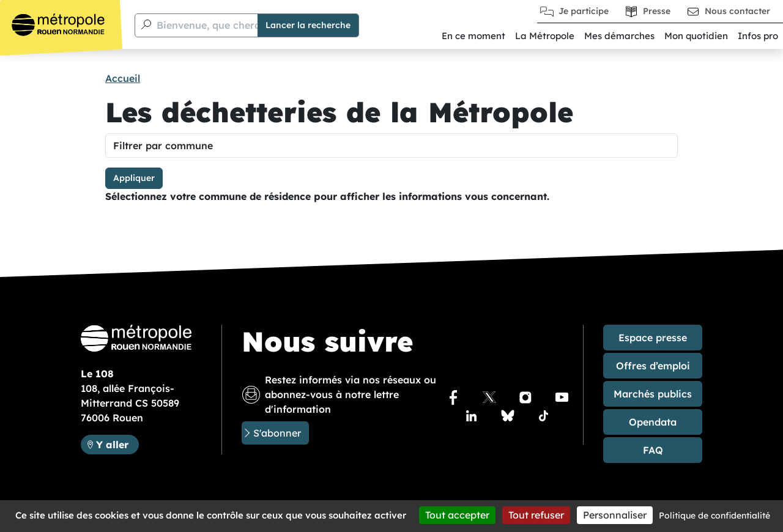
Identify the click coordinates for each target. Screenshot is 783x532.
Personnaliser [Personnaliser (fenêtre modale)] (615, 515)
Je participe (584, 11)
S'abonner (277, 433)
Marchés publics (653, 394)
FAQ (653, 450)
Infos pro (758, 36)
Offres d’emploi (653, 366)
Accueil (123, 78)
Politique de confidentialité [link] (714, 515)
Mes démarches (619, 36)
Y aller (117, 444)
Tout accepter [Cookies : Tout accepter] (457, 515)
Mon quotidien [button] (696, 36)
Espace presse (653, 338)
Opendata (653, 422)
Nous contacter (737, 11)
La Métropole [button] (545, 36)
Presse (657, 11)
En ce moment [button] (473, 36)
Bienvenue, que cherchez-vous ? (234, 25)
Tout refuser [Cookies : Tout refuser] (536, 515)
